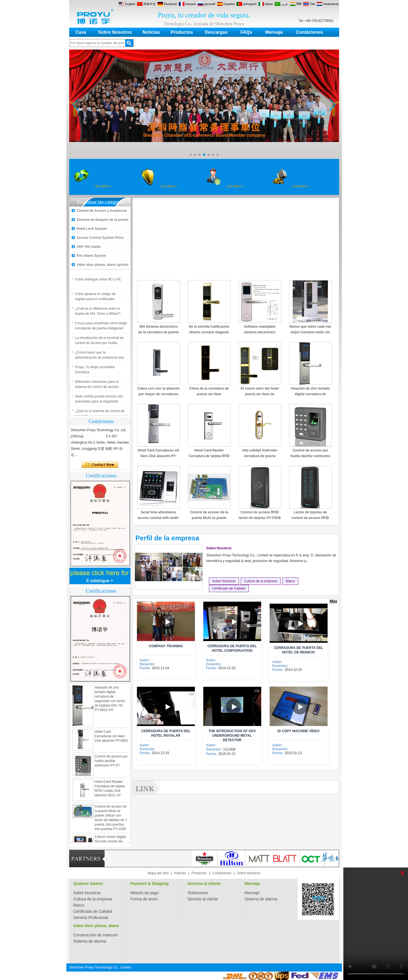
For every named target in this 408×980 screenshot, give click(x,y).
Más (333, 601)
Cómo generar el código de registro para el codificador (95, 298)
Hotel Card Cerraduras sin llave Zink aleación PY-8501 (112, 738)
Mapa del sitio (158, 873)
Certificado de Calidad (229, 588)
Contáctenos (309, 32)
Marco (290, 581)
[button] (191, 155)
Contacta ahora (100, 465)
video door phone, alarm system (103, 265)
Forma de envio (144, 899)
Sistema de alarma (261, 899)
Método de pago (145, 893)
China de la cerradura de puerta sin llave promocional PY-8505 (209, 394)
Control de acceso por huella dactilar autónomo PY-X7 (111, 763)
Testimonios (198, 893)
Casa (81, 32)
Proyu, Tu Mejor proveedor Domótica (95, 372)
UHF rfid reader (89, 247)
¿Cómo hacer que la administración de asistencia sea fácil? (99, 357)
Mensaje (274, 32)
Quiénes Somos (88, 884)
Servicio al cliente (204, 884)
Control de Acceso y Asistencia (102, 211)
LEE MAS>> (103, 186)
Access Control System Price (100, 238)
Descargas (216, 32)
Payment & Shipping (150, 884)
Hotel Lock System (92, 229)
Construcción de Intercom (96, 935)
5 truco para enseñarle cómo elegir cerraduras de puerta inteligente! (101, 328)
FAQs (246, 32)
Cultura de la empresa (261, 581)
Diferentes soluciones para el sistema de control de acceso (97, 386)
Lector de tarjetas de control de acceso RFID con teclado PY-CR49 (310, 518)
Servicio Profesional (91, 918)
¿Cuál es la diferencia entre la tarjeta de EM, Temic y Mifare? (98, 313)
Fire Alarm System (92, 256)
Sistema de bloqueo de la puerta (103, 220)
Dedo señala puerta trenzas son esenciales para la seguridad (99, 401)
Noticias (151, 32)
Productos (182, 32)
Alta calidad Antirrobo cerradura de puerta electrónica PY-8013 (260, 456)
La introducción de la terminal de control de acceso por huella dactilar (99, 343)
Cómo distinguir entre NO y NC (98, 281)
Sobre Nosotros (115, 32)
